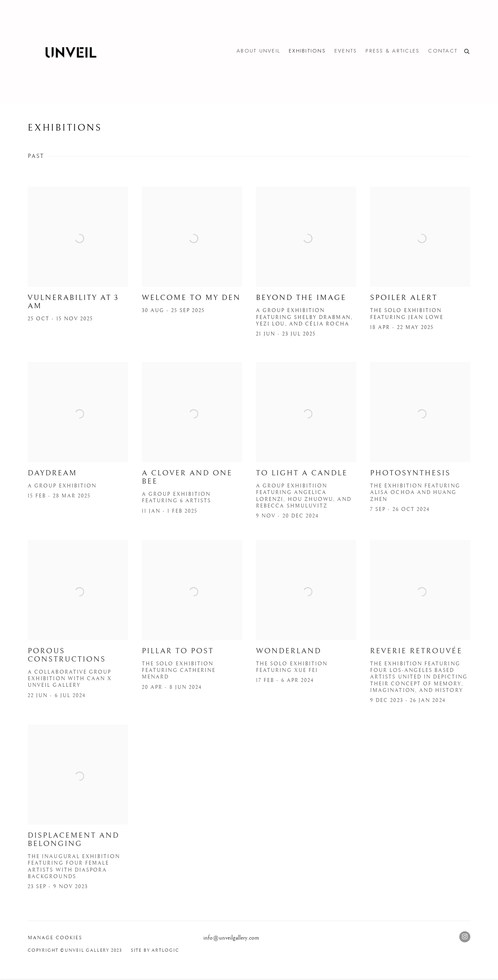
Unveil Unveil (69, 51)
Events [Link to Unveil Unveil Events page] (346, 51)
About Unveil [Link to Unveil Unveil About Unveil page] (258, 51)
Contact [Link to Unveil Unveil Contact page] (443, 51)
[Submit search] (467, 51)
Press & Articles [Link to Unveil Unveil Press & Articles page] (393, 51)
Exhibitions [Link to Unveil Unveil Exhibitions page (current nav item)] (307, 51)
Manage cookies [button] (55, 938)
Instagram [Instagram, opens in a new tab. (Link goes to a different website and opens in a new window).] (465, 937)
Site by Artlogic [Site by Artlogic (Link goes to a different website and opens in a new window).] (155, 950)
